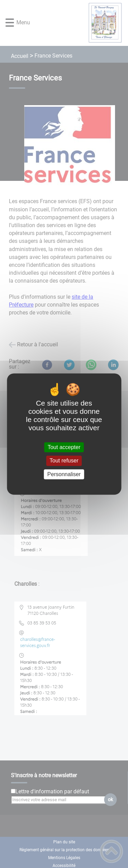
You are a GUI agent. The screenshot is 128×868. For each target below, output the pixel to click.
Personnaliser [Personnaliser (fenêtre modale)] (64, 474)
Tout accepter (64, 447)
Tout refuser (64, 461)
